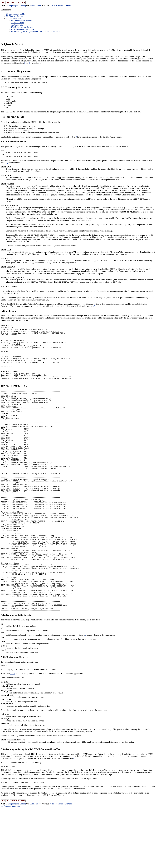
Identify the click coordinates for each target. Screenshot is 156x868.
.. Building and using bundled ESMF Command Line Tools (35, 31)
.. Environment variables (22, 21)
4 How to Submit (57, 5)
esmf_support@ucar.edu (10, 866)
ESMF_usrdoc (35, 5)
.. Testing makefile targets (22, 29)
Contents (69, 5)
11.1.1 (13, 733)
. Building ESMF (14, 18)
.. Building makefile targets (23, 27)
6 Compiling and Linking (16, 5)
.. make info (17, 25)
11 (82, 52)
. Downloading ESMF (15, 14)
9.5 (94, 307)
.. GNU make (17, 23)
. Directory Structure (15, 16)
